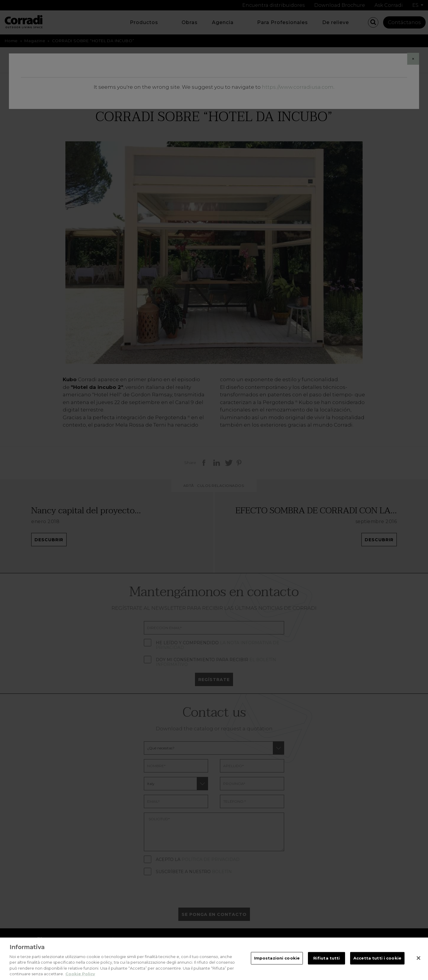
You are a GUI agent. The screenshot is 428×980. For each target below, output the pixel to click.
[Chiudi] (418, 963)
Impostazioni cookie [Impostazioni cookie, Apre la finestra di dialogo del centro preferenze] (277, 963)
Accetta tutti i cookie (377, 963)
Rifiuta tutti (327, 963)
